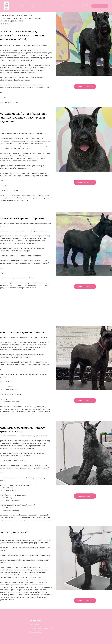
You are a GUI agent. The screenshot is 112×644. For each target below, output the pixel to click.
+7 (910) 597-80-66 (81, 7)
